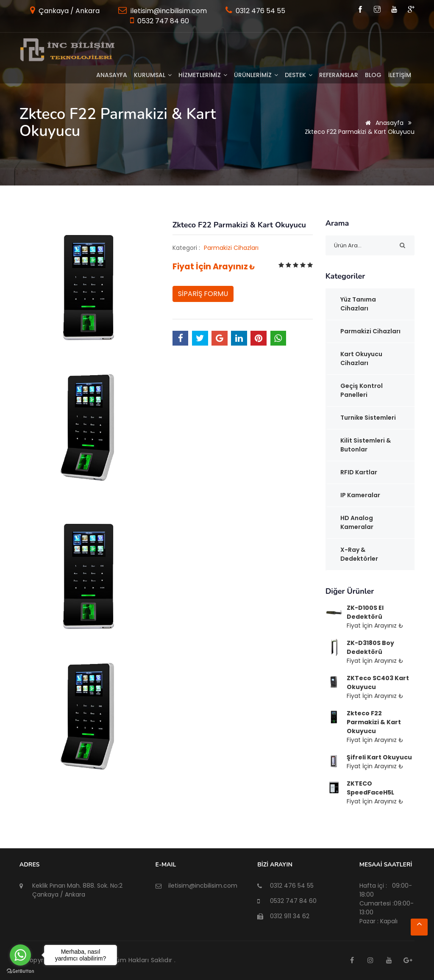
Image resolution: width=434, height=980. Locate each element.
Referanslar (339, 75)
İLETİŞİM (400, 75)
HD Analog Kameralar (357, 522)
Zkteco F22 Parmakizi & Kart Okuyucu (374, 722)
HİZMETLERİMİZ (203, 75)
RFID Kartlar (359, 472)
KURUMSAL (153, 75)
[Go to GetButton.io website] (20, 971)
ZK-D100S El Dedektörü (365, 612)
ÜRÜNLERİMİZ (256, 75)
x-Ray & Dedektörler (359, 554)
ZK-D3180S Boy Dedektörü (370, 647)
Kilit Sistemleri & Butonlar (366, 445)
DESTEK (299, 75)
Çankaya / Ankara (68, 11)
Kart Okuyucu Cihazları (361, 359)
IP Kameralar (360, 495)
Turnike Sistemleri (368, 418)
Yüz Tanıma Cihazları (358, 304)
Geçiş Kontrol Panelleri (362, 390)
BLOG (373, 75)
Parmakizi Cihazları (231, 248)
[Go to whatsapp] (20, 955)
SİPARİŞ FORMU (203, 294)
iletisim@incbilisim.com (168, 11)
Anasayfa (112, 75)
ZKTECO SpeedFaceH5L (370, 788)
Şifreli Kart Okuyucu (379, 757)
